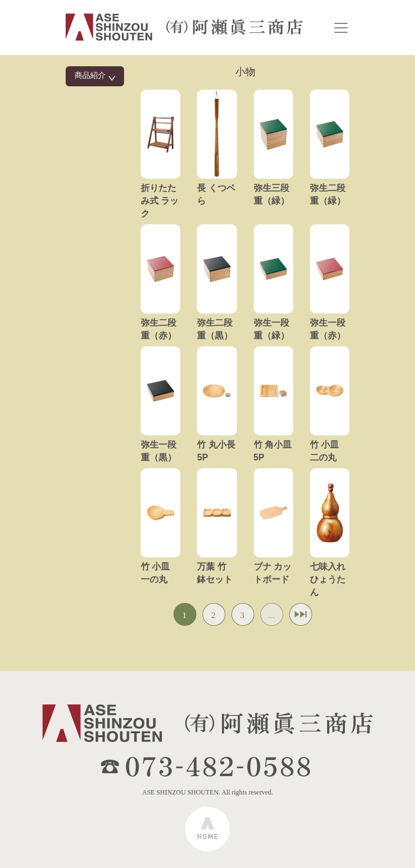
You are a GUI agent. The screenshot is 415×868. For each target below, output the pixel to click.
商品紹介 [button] (95, 76)
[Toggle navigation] (341, 28)
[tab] (95, 76)
